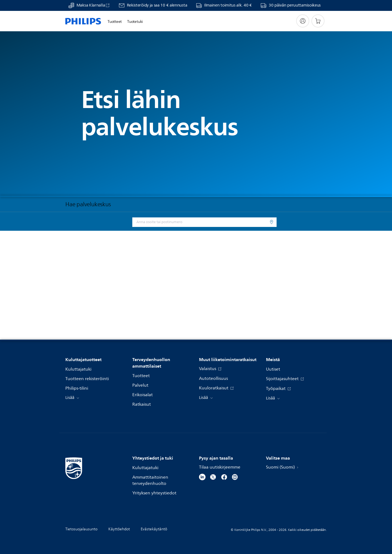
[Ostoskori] (318, 21)
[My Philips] (303, 21)
